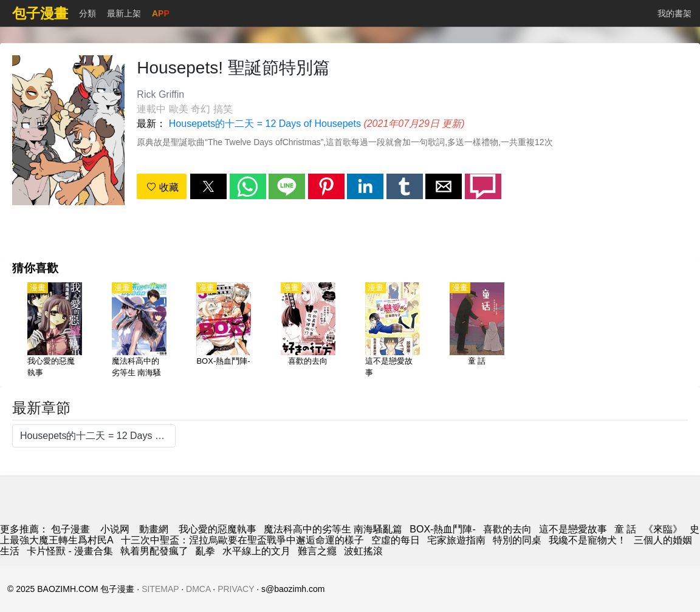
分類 (87, 13)
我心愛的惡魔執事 (218, 529)
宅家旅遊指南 (456, 540)
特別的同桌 (517, 540)
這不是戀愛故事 (573, 529)
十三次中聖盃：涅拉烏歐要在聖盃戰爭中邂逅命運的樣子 (242, 540)
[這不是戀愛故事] (393, 331)
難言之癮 (317, 551)
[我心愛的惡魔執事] (55, 331)
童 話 (625, 529)
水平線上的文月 (256, 551)
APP (161, 13)
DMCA (198, 589)
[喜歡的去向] (308, 331)
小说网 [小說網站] (115, 529)
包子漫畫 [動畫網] (70, 529)
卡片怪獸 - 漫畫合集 (70, 551)
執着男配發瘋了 (154, 551)
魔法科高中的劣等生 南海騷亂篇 (333, 529)
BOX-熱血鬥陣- (442, 529)
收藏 (162, 187)
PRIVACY (236, 589)
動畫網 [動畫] (154, 529)
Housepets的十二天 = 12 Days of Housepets (265, 124)
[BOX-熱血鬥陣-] (224, 331)
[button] (208, 186)
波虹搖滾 (363, 551)
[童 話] (477, 331)
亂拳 (205, 551)
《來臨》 (663, 529)
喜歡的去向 (507, 529)
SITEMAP (160, 589)
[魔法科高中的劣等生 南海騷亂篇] (139, 331)
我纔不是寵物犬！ (588, 540)
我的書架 (674, 13)
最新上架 (124, 13)
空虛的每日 (396, 540)
